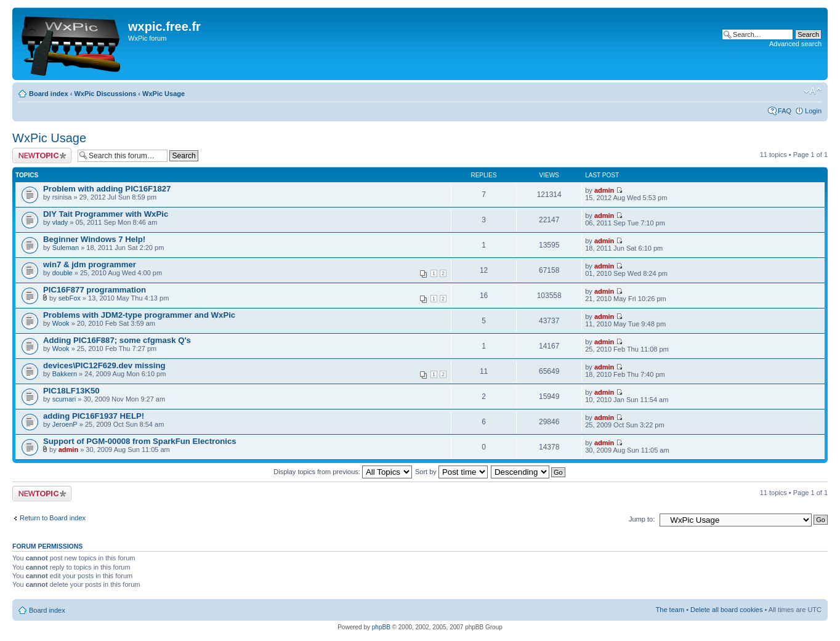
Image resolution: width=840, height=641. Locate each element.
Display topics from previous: (343, 472)
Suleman (66, 248)
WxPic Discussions (105, 94)
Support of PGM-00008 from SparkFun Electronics (140, 441)
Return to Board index (53, 518)
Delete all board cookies (726, 610)
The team (670, 610)
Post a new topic (42, 155)
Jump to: (642, 519)
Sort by (451, 472)
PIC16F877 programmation (95, 290)
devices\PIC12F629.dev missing (104, 365)
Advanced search (795, 44)
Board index (49, 94)
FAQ (785, 111)
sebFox (70, 298)
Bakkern (65, 374)
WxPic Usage (164, 94)
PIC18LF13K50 (71, 391)
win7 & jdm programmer (90, 264)
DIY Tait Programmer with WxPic (106, 214)
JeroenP (65, 424)
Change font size (813, 91)
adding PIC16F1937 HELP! (94, 416)
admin (604, 190)
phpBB (381, 627)
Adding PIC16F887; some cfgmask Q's (117, 340)
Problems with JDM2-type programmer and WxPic (139, 315)
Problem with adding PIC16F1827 (107, 189)
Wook (61, 323)
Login (813, 111)
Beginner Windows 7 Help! (94, 239)
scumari (64, 399)
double (63, 273)
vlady (60, 222)
